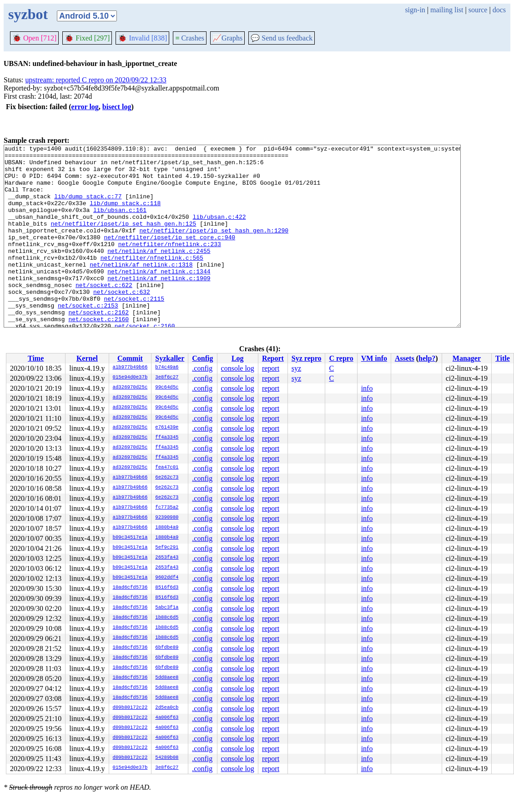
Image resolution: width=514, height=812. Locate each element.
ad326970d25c (130, 388)
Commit (130, 358)
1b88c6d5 (167, 618)
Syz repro (307, 358)
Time (36, 358)
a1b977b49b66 (130, 368)
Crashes (190, 38)
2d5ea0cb (167, 708)
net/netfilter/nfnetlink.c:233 (170, 264)
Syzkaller (170, 358)
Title (503, 358)
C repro (341, 358)
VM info (374, 358)
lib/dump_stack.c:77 (88, 207)
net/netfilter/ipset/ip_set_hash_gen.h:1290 (214, 248)
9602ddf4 (167, 578)
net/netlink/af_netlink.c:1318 (141, 289)
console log (238, 368)
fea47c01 (167, 468)
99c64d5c (167, 388)
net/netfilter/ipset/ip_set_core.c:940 (169, 256)
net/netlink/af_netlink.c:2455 (159, 272)
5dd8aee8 (167, 678)
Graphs (227, 38)
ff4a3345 (167, 438)
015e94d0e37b (130, 378)
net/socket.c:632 (122, 322)
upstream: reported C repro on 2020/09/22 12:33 (96, 80)
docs (499, 10)
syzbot (28, 14)
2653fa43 (167, 558)
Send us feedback (282, 38)
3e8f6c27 (167, 378)
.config (202, 368)
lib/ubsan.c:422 (219, 232)
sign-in (415, 10)
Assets (405, 358)
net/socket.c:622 (104, 313)
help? (427, 358)
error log (85, 107)
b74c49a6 (167, 368)
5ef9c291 (167, 548)
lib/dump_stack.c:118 (125, 215)
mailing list (447, 10)
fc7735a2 (167, 508)
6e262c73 (167, 478)
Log (238, 358)
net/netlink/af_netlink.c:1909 (159, 305)
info (367, 388)
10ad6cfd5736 (130, 588)
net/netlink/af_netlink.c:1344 (159, 297)
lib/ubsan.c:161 (120, 223)
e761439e (167, 428)
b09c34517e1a (130, 538)
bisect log (117, 107)
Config (202, 358)
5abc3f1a (167, 608)
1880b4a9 (167, 528)
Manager (467, 358)
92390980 (167, 518)
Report (273, 358)
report (271, 368)
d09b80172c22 (130, 708)
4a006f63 (167, 718)
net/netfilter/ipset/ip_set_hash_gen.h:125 (123, 240)
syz (296, 368)
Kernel (87, 358)
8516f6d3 (167, 588)
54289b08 (167, 758)
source (478, 10)
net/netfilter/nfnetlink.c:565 (152, 281)
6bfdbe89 (167, 648)
